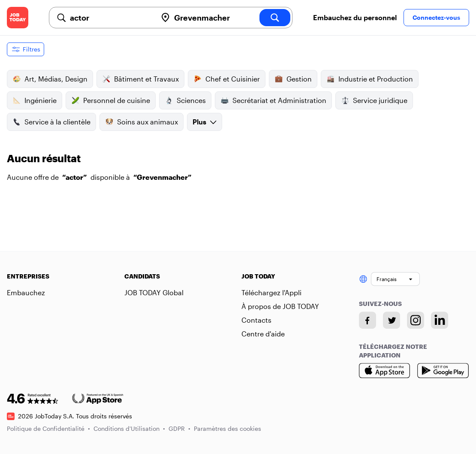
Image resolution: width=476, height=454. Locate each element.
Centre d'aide (263, 334)
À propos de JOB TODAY (280, 306)
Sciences (185, 100)
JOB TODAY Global (154, 292)
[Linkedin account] (440, 320)
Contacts (256, 320)
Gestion (293, 79)
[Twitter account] (392, 320)
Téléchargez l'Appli (271, 292)
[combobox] (110, 18)
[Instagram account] (416, 320)
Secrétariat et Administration (273, 100)
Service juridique (374, 100)
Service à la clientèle (51, 122)
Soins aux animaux (142, 122)
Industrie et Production (370, 79)
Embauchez (26, 292)
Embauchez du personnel (355, 17)
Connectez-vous (436, 17)
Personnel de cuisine (111, 100)
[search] (275, 18)
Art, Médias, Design (50, 79)
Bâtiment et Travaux (140, 79)
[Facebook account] (368, 320)
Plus (205, 122)
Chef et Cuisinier (227, 79)
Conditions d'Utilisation (129, 428)
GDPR (179, 428)
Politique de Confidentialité (48, 428)
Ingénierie (35, 100)
